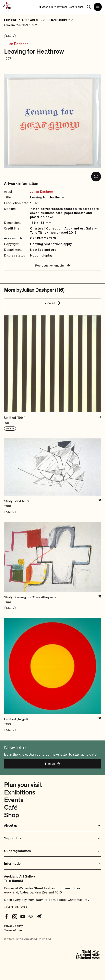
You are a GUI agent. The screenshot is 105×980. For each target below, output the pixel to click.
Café (11, 808)
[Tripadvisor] (31, 917)
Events (14, 800)
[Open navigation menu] (98, 7)
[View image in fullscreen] (96, 177)
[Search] (89, 7)
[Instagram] (15, 917)
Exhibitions (20, 792)
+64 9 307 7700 (16, 907)
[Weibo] (39, 917)
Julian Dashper (16, 44)
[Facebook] (7, 917)
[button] (52, 373)
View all (53, 303)
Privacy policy (13, 926)
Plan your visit (23, 785)
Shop (11, 815)
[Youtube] (23, 917)
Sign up (52, 764)
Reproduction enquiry (53, 266)
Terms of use (13, 930)
